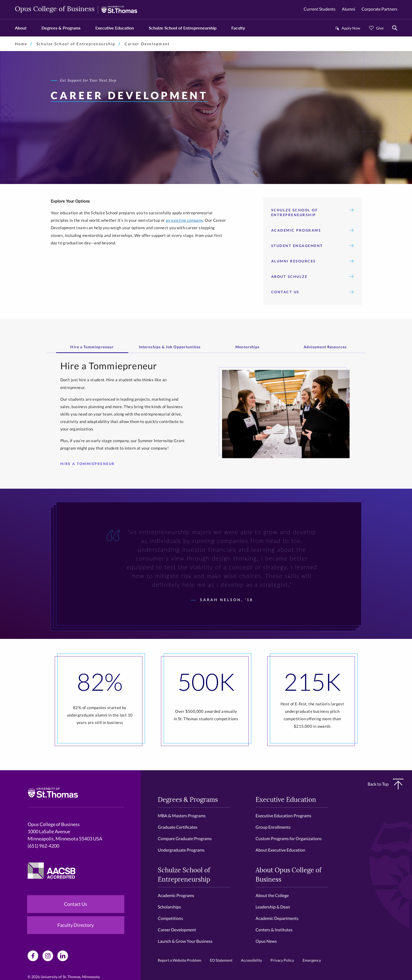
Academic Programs (312, 230)
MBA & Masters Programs (182, 816)
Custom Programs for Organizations (289, 838)
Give (380, 28)
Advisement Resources (325, 347)
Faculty (238, 28)
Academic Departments (277, 918)
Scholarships (169, 907)
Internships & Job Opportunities (170, 347)
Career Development (177, 930)
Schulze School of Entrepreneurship (183, 28)
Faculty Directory (76, 925)
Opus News (266, 941)
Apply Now (351, 28)
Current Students (320, 9)
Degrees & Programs (61, 28)
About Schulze (312, 277)
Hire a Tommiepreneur (92, 347)
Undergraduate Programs (181, 850)
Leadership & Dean (273, 907)
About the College (272, 895)
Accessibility (251, 960)
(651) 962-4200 (43, 846)
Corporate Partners (379, 9)
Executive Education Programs (283, 816)
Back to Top (386, 784)
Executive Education (115, 28)
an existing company (184, 220)
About (21, 28)
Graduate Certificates (178, 827)
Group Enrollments (273, 827)
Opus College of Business (55, 9)
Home (21, 44)
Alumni (349, 9)
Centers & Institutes (274, 930)
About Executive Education (280, 850)
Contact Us (312, 292)
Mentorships (247, 347)
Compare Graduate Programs (185, 838)
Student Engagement (312, 246)
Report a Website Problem (180, 960)
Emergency (312, 960)
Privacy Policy (282, 960)
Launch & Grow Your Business (185, 941)
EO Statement (221, 960)
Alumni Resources (312, 261)
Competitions (170, 918)
